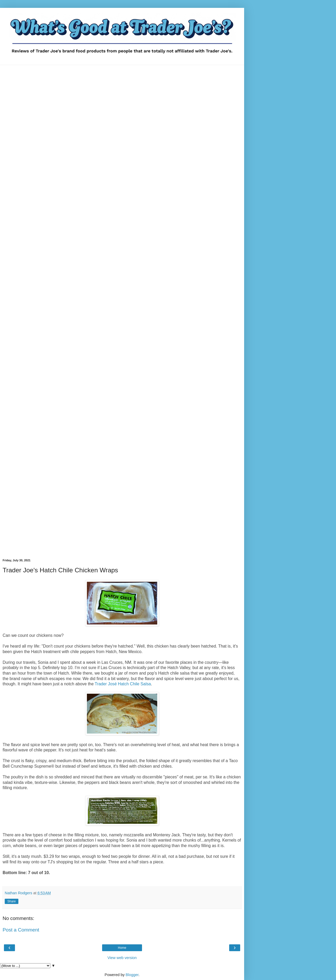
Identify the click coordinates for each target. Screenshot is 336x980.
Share (12, 901)
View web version (122, 958)
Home (122, 948)
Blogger (132, 975)
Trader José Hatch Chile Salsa (123, 684)
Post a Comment (21, 930)
